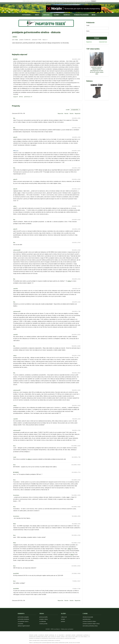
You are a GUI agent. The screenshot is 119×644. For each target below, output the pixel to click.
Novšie (66, 113)
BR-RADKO (16, 472)
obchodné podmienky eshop (90, 626)
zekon (15, 206)
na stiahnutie (43, 621)
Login (88, 25)
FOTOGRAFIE (26, 15)
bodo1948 (16, 573)
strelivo (15, 37)
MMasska (16, 151)
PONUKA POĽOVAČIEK (81, 15)
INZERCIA (67, 15)
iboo (17, 40)
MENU (94, 15)
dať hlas (21, 97)
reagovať (15, 97)
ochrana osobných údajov (89, 621)
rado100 (15, 289)
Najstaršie (78, 113)
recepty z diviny (44, 619)
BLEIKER (15, 59)
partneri (63, 621)
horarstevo (16, 495)
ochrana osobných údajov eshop (91, 624)
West (15, 524)
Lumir (15, 457)
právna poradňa (43, 617)
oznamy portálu (43, 624)
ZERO (97, 74)
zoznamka (20, 624)
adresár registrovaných (24, 626)
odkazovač (64, 617)
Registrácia (89, 42)
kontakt (63, 619)
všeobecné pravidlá (88, 617)
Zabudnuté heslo (103, 42)
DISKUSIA (46, 15)
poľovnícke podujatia (23, 617)
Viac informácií (87, 1)
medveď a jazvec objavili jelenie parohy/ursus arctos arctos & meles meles (97, 70)
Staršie (72, 113)
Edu (14, 118)
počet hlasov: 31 (28, 97)
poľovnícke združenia (23, 619)
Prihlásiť (97, 38)
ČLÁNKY (57, 15)
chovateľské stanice (23, 621)
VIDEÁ (37, 15)
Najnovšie (60, 113)
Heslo (88, 31)
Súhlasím (93, 1)
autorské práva (87, 619)
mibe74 (15, 137)
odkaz (69, 281)
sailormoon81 (17, 250)
